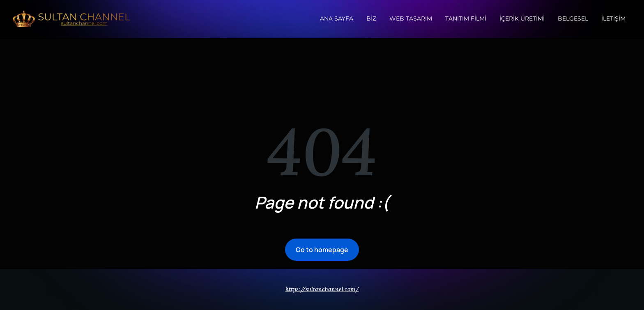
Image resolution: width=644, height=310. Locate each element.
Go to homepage (322, 250)
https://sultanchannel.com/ (322, 289)
